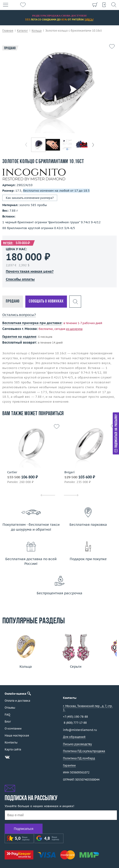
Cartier (12, 472)
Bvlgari (69, 472)
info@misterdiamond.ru (80, 730)
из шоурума (74, 329)
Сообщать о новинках (46, 301)
